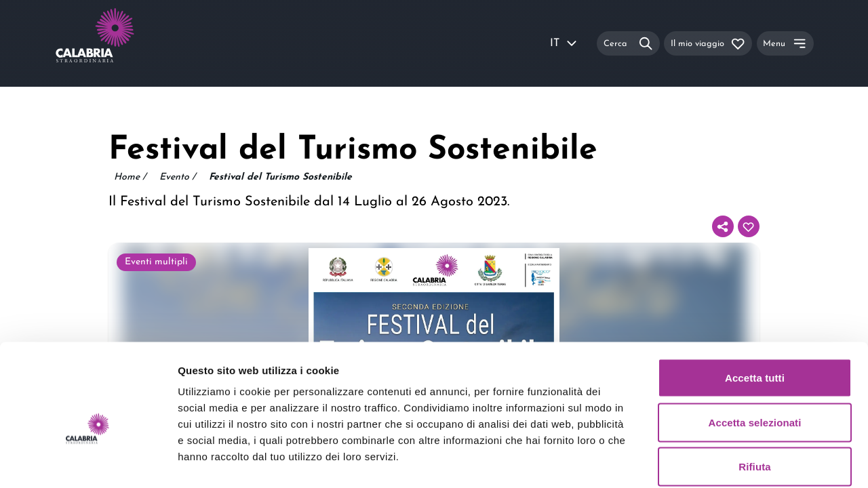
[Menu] (785, 43)
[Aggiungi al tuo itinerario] (749, 226)
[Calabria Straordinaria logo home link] (121, 43)
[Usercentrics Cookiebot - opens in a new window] (88, 462)
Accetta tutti (755, 310)
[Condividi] (723, 226)
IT (564, 43)
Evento (177, 178)
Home (130, 178)
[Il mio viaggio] (708, 43)
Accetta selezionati (755, 355)
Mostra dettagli (713, 461)
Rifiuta (754, 399)
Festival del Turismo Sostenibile (280, 177)
